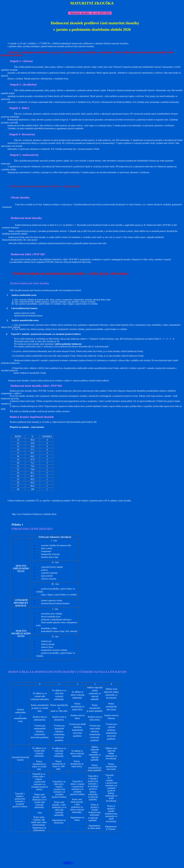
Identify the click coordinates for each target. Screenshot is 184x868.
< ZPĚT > (68, 863)
